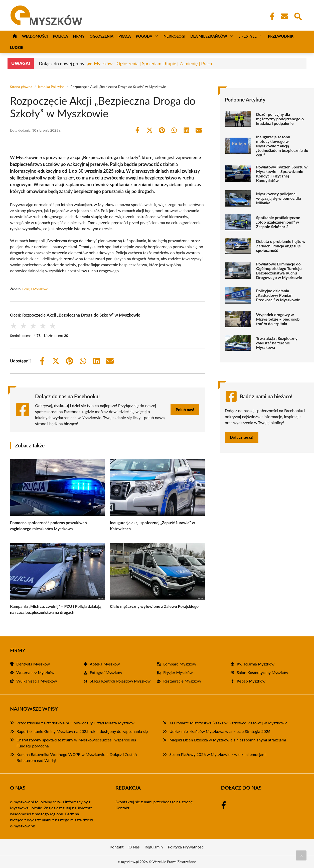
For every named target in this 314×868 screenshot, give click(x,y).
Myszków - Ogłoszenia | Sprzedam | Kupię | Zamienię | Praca (153, 63)
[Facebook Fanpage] (271, 16)
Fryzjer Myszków (178, 672)
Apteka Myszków (105, 664)
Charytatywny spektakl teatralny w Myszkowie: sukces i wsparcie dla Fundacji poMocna (76, 743)
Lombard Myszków (180, 664)
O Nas (134, 847)
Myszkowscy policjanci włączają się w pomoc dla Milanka (279, 198)
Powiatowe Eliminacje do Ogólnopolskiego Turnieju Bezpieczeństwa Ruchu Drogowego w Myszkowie (279, 271)
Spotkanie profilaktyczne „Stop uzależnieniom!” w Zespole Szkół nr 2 (278, 222)
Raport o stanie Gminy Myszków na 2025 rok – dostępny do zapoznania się (82, 731)
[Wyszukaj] (298, 16)
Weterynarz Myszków (35, 672)
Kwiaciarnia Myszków (256, 664)
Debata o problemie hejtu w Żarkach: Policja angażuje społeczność (281, 246)
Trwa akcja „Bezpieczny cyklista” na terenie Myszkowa (277, 343)
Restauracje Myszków (182, 681)
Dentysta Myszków (33, 664)
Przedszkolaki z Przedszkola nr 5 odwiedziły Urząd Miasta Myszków (75, 723)
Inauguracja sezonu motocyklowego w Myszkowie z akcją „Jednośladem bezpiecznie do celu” (282, 146)
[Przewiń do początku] (301, 855)
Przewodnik (281, 36)
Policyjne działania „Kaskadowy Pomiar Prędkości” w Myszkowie (278, 295)
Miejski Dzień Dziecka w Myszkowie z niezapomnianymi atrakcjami (227, 740)
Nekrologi (174, 36)
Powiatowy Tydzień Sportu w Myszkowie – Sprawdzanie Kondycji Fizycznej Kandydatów (282, 174)
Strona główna (21, 87)
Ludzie (17, 47)
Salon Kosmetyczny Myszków (263, 672)
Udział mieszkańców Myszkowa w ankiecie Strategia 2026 (220, 731)
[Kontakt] (284, 16)
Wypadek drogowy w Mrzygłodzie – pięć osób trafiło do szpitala (278, 319)
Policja (60, 36)
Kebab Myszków (251, 681)
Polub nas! (185, 409)
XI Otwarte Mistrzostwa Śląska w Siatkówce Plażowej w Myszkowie (228, 723)
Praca (125, 36)
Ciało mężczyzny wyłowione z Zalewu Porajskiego (154, 606)
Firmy (79, 36)
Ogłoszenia (102, 36)
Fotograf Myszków (106, 672)
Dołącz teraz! (242, 437)
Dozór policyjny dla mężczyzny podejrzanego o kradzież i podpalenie (280, 119)
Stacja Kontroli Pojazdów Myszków (120, 681)
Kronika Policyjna (51, 87)
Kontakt (122, 808)
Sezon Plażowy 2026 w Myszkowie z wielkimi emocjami (218, 754)
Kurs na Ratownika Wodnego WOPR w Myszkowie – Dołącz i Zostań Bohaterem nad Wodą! (77, 757)
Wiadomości (35, 36)
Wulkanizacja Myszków (37, 681)
